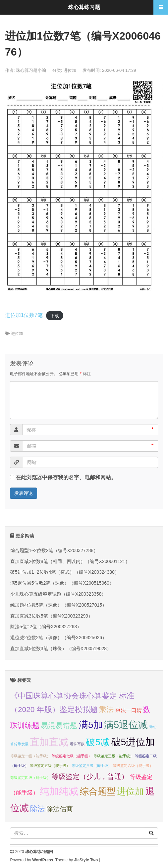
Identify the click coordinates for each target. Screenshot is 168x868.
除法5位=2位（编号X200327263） (46, 627)
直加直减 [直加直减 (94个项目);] (49, 742)
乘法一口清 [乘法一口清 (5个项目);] (129, 710)
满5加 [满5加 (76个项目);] (91, 725)
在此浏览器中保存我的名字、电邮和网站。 (66, 477)
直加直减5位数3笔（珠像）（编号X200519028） (61, 649)
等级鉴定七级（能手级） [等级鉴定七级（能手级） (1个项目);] (72, 756)
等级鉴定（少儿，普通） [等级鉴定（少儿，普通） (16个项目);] (90, 776)
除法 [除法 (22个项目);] (37, 809)
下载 (55, 315)
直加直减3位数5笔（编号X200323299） (52, 616)
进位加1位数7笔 (24, 315)
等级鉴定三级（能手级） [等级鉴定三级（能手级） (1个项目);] (113, 756)
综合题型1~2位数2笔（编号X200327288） (54, 550)
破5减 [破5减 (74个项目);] (98, 742)
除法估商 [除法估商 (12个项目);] (60, 809)
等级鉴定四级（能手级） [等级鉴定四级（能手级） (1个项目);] (30, 778)
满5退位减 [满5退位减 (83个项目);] (126, 725)
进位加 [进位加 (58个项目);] (130, 792)
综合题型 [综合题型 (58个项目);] (98, 792)
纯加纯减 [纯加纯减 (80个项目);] (59, 791)
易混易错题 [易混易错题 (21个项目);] (59, 725)
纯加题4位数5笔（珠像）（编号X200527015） (58, 605)
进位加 (70, 70)
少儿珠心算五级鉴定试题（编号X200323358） (58, 594)
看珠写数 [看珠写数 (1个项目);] (77, 744)
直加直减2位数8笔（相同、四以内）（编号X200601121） (70, 561)
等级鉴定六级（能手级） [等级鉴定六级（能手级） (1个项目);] (133, 766)
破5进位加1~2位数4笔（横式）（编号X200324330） (65, 572)
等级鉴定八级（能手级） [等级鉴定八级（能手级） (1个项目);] (92, 766)
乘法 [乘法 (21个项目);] (106, 710)
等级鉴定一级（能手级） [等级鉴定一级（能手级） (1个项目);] (30, 756)
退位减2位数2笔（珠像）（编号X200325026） (58, 638)
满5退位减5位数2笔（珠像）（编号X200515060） (62, 583)
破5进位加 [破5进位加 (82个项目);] (133, 742)
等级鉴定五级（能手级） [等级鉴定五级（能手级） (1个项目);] (50, 766)
